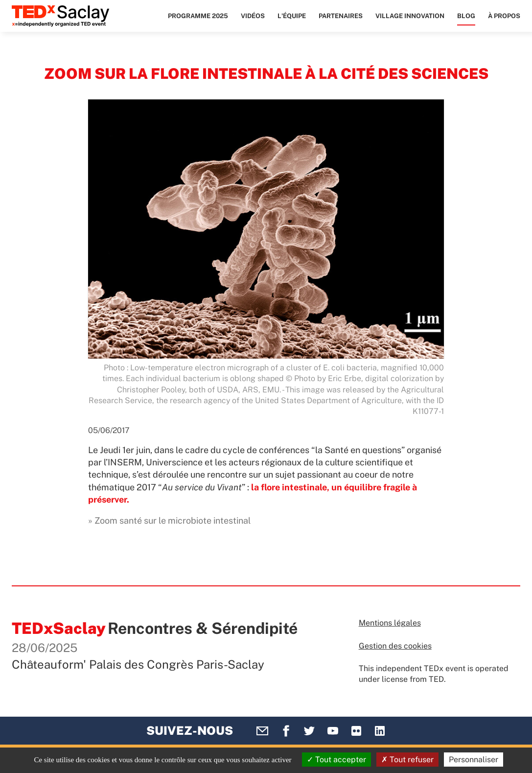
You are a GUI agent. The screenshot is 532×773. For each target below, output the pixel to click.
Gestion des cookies (395, 646)
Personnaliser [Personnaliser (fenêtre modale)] (474, 760)
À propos (504, 16)
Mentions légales (390, 623)
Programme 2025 (198, 16)
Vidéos (253, 16)
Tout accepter (336, 760)
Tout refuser (407, 760)
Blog (466, 16)
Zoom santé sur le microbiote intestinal (173, 520)
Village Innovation (410, 16)
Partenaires (341, 16)
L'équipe (292, 16)
